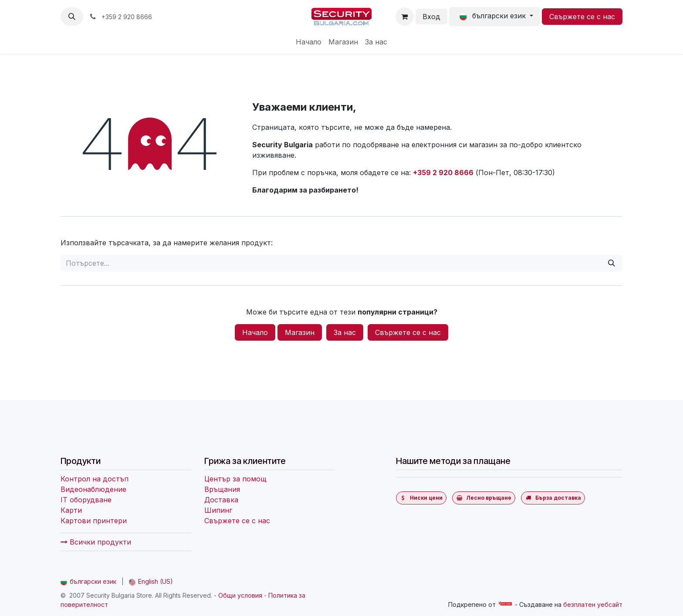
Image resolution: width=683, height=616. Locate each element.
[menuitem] (309, 42)
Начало (255, 332)
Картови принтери (94, 521)
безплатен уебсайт (593, 604)
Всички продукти (96, 542)
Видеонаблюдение (93, 489)
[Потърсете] (612, 263)
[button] (72, 17)
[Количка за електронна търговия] (405, 17)
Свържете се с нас (582, 17)
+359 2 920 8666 (443, 173)
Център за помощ (235, 479)
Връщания (222, 489)
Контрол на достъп (95, 479)
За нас (345, 332)
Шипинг (218, 510)
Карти (71, 510)
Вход (431, 17)
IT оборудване (86, 500)
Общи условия (240, 595)
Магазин (300, 332)
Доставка (221, 500)
